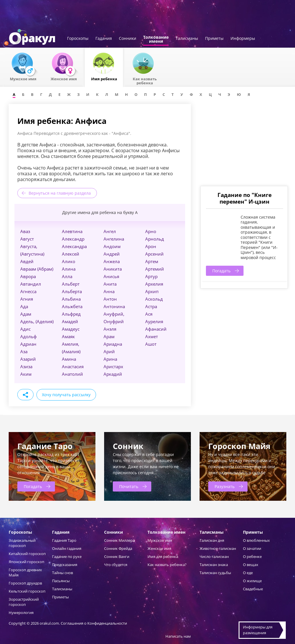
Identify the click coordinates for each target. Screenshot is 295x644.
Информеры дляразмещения (258, 630)
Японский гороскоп (26, 562)
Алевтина (72, 231)
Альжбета (72, 306)
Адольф (28, 336)
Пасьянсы (61, 581)
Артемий (155, 269)
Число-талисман (214, 556)
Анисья (111, 276)
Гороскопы (78, 39)
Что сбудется (116, 565)
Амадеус (71, 329)
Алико (69, 261)
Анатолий (72, 374)
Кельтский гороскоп (27, 591)
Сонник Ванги (117, 556)
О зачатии (252, 548)
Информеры (243, 39)
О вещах (251, 565)
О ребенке (252, 556)
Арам (109, 336)
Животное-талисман (218, 548)
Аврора (28, 276)
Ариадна (113, 344)
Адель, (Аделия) (37, 321)
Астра (151, 306)
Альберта (72, 291)
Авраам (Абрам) (37, 269)
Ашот (151, 344)
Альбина (71, 299)
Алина (69, 269)
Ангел (110, 231)
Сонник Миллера (119, 540)
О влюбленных (256, 540)
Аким (26, 374)
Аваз (25, 231)
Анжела (112, 261)
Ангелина (114, 239)
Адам (26, 314)
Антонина (114, 306)
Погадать (221, 271)
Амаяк (68, 336)
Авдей (27, 261)
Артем (152, 261)
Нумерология (21, 613)
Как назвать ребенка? (167, 565)
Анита (110, 284)
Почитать (129, 486)
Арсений (154, 254)
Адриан (28, 344)
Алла (67, 276)
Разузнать (225, 486)
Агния (27, 299)
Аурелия (154, 321)
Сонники (128, 39)
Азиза (26, 366)
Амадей (70, 321)
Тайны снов (62, 573)
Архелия (154, 284)
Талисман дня (212, 540)
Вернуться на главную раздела (60, 193)
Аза (24, 351)
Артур (151, 276)
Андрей (112, 254)
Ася (149, 314)
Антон (110, 299)
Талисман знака (214, 565)
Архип (152, 291)
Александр (73, 239)
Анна (109, 291)
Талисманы (187, 39)
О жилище (252, 581)
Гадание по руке (67, 556)
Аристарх (113, 366)
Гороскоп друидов (25, 583)
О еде (248, 573)
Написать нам (178, 636)
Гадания (104, 39)
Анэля (110, 329)
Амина (69, 359)
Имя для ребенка (163, 556)
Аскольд (154, 299)
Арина (110, 359)
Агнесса (28, 291)
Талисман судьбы (215, 573)
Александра (74, 246)
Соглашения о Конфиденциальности (94, 623)
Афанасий (156, 329)
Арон (151, 246)
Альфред (71, 314)
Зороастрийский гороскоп (24, 602)
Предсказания (65, 565)
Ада (24, 306)
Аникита (113, 269)
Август (27, 239)
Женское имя (159, 548)
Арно (151, 231)
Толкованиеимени (156, 40)
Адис (25, 329)
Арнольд (155, 239)
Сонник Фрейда (118, 548)
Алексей (71, 254)
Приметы (214, 39)
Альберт (71, 284)
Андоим (112, 246)
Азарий (28, 359)
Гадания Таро (64, 540)
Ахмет (152, 336)
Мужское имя (160, 540)
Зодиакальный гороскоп (22, 543)
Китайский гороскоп (27, 554)
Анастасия (73, 366)
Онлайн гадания (67, 548)
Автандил (31, 284)
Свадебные (253, 589)
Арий (109, 351)
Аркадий (113, 374)
